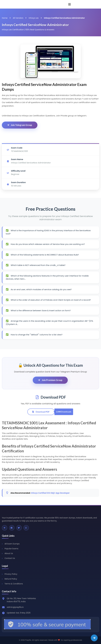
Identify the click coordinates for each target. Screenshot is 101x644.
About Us (9, 553)
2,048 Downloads (64, 412)
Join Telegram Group (19, 125)
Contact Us (10, 558)
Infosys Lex (34, 18)
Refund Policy (11, 579)
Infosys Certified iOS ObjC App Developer (50, 493)
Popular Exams (11, 549)
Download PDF (41, 412)
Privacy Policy (11, 574)
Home (5, 18)
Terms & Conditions (14, 584)
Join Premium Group (50, 380)
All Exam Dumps (12, 544)
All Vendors (18, 18)
